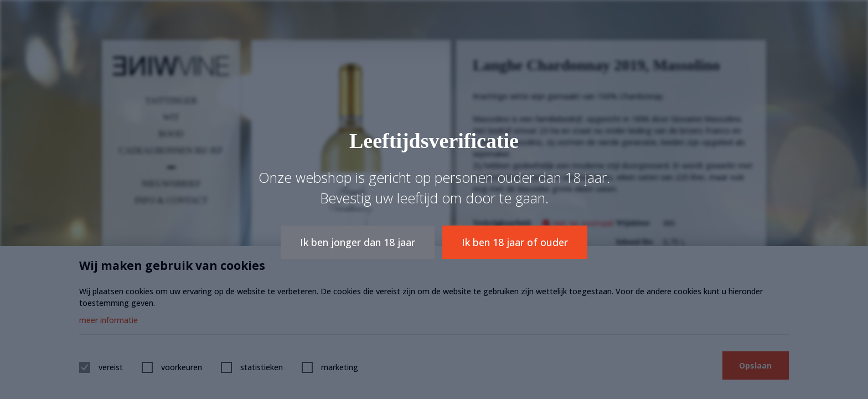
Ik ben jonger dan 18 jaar (358, 242)
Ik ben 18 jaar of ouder (515, 242)
